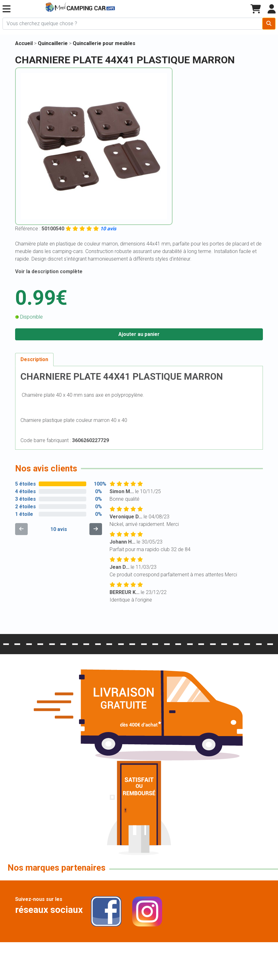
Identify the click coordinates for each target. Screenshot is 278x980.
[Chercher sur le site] (133, 24)
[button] (6, 9)
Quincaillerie (53, 43)
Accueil (24, 43)
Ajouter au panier (139, 334)
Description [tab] (34, 359)
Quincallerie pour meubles (104, 43)
